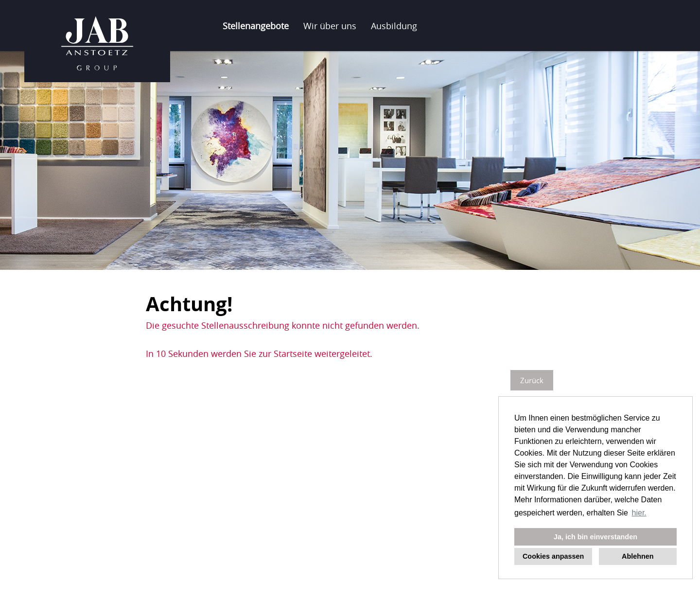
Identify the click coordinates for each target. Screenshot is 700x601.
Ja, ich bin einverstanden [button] (595, 537)
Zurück (532, 380)
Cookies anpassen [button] (553, 556)
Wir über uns (330, 26)
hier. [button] (639, 513)
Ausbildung (394, 26)
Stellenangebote (256, 26)
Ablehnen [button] (638, 556)
